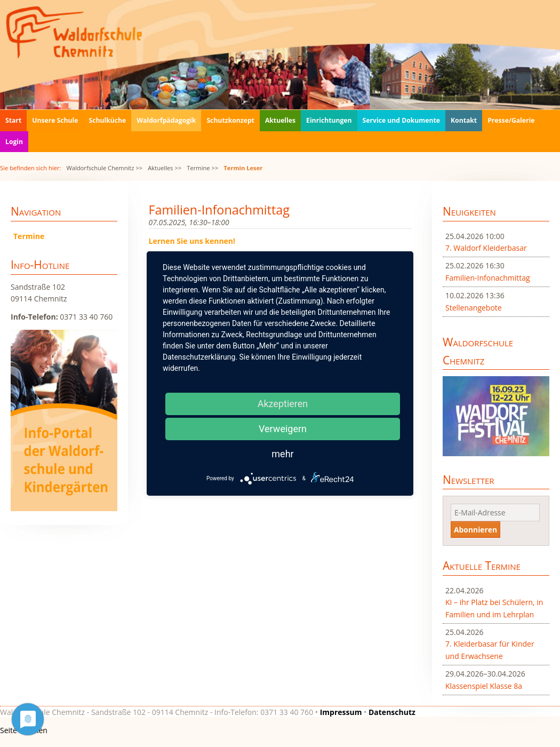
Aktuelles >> (165, 168)
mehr (282, 454)
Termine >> (202, 168)
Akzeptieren (283, 404)
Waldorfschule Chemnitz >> (104, 168)
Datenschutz (392, 712)
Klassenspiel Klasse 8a (484, 686)
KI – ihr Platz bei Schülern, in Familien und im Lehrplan (494, 608)
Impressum (341, 712)
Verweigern (283, 429)
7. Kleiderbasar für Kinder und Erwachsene (490, 650)
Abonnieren (475, 530)
